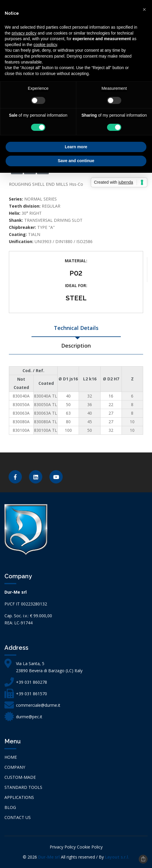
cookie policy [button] (45, 45)
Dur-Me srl (49, 857)
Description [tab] (76, 346)
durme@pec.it (29, 717)
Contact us (18, 817)
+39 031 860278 (31, 682)
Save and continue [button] (76, 161)
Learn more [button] (76, 147)
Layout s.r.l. (117, 857)
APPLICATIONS (19, 797)
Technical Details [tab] (76, 328)
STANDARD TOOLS (23, 787)
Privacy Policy (63, 847)
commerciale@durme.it (38, 705)
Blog (10, 807)
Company (15, 767)
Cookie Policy (90, 847)
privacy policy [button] (24, 33)
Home (11, 757)
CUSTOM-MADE (20, 777)
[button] (144, 9)
